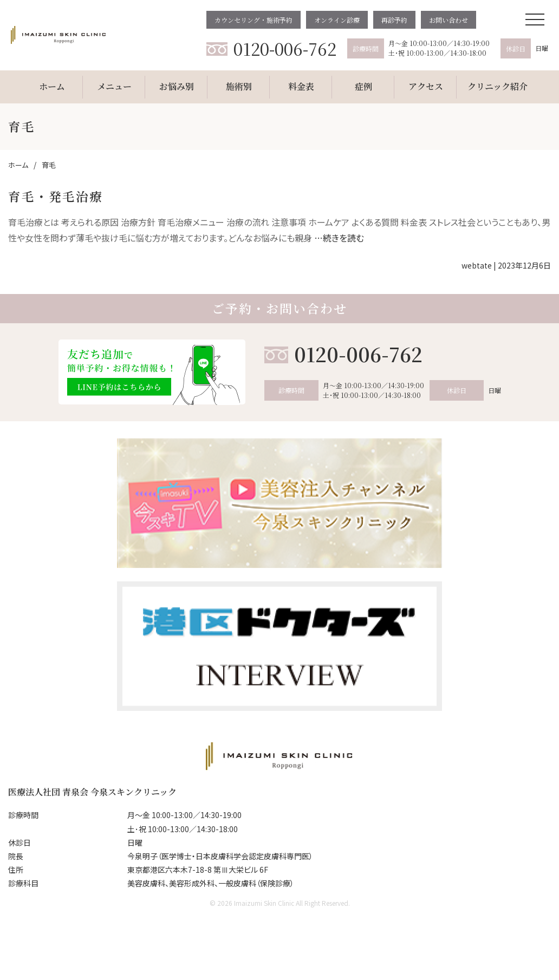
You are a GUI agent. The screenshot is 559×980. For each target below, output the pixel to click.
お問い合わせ (448, 20)
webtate (477, 265)
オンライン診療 (337, 20)
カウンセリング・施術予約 (253, 20)
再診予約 (394, 20)
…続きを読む (339, 238)
